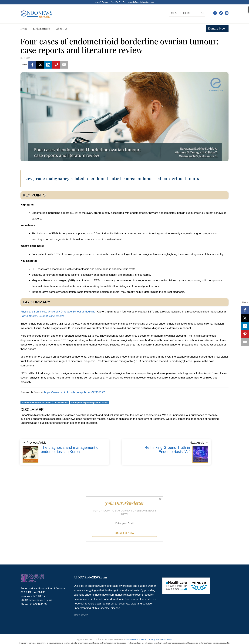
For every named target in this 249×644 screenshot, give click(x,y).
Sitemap (144, 639)
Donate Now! (217, 29)
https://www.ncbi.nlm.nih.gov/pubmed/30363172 (74, 392)
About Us (62, 29)
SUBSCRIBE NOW (125, 533)
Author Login (168, 639)
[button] (125, 503)
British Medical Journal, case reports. (43, 316)
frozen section (61, 403)
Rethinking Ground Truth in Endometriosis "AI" (167, 450)
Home (24, 29)
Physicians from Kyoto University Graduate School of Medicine (58, 312)
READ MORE (81, 615)
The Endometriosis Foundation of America (136, 2)
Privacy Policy (155, 639)
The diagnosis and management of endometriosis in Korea (70, 450)
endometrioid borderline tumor (37, 403)
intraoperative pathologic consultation (90, 403)
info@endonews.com (40, 600)
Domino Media (132, 639)
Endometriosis (42, 29)
